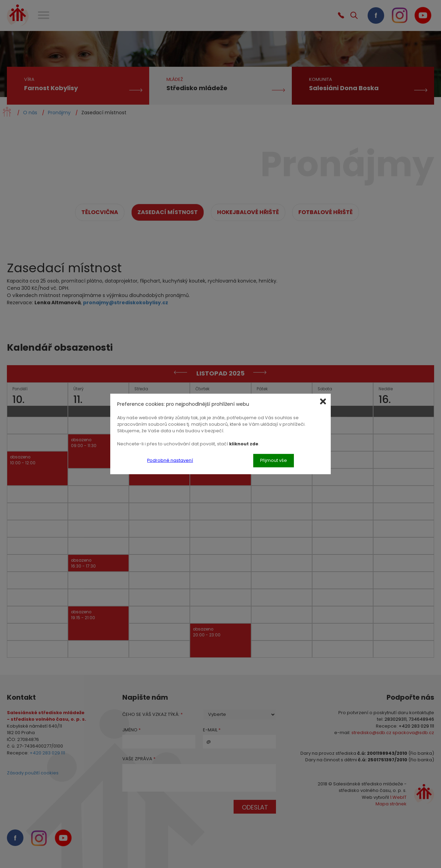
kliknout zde (244, 443)
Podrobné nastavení (170, 460)
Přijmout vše (274, 460)
